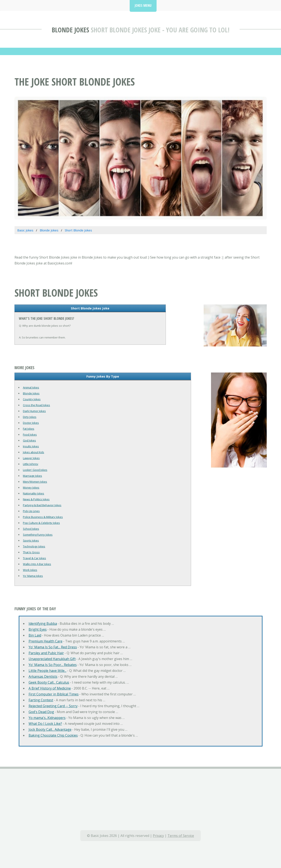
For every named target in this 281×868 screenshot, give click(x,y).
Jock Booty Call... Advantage (50, 729)
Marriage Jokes (32, 476)
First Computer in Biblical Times (54, 694)
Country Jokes (32, 399)
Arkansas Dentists (43, 676)
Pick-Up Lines (31, 511)
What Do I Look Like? (45, 724)
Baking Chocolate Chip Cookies (53, 735)
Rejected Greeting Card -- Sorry (53, 706)
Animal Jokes (31, 387)
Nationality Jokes (34, 493)
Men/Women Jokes (35, 482)
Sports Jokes (31, 540)
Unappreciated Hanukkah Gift (52, 659)
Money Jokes (31, 488)
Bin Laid (35, 635)
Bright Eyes (38, 629)
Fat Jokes (29, 429)
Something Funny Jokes (38, 535)
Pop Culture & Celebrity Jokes (41, 523)
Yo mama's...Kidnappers (47, 718)
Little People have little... (47, 671)
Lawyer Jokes (31, 458)
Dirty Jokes (30, 417)
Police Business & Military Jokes (43, 517)
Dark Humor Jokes (34, 411)
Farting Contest (41, 700)
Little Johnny (31, 464)
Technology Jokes (34, 546)
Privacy (158, 836)
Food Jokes (30, 435)
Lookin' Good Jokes (35, 470)
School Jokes (31, 529)
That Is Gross (31, 552)
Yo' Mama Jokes (33, 576)
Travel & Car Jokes (34, 558)
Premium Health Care (46, 641)
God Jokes (29, 440)
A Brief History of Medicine (50, 688)
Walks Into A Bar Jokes (37, 564)
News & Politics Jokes (36, 499)
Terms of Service (181, 836)
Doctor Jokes (31, 423)
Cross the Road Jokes (36, 405)
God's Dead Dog (41, 712)
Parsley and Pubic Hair (46, 653)
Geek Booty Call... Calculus (49, 682)
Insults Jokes (31, 446)
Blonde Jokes (70, 30)
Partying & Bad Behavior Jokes (42, 505)
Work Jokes (30, 570)
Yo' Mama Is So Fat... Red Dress (53, 647)
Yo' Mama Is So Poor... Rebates (53, 665)
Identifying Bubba (43, 624)
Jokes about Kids (34, 452)
